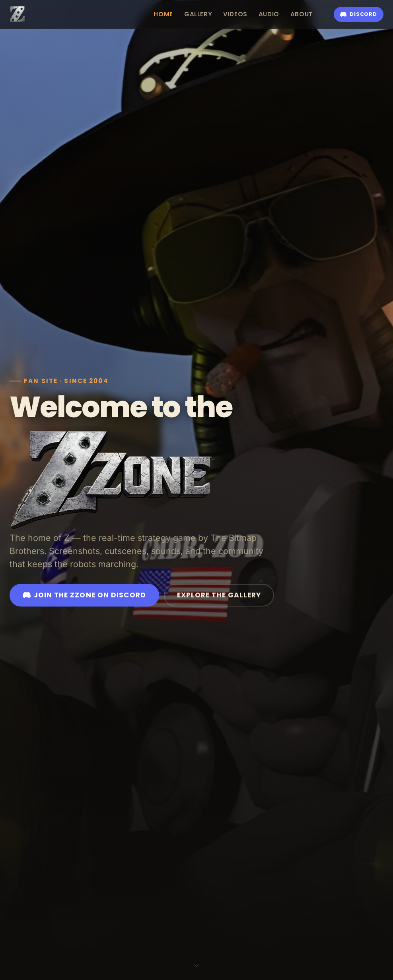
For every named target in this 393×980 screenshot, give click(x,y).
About (302, 14)
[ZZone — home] (18, 14)
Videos (235, 14)
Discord (358, 14)
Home (163, 14)
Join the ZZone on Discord (84, 595)
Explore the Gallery (219, 595)
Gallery (198, 14)
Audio (269, 14)
